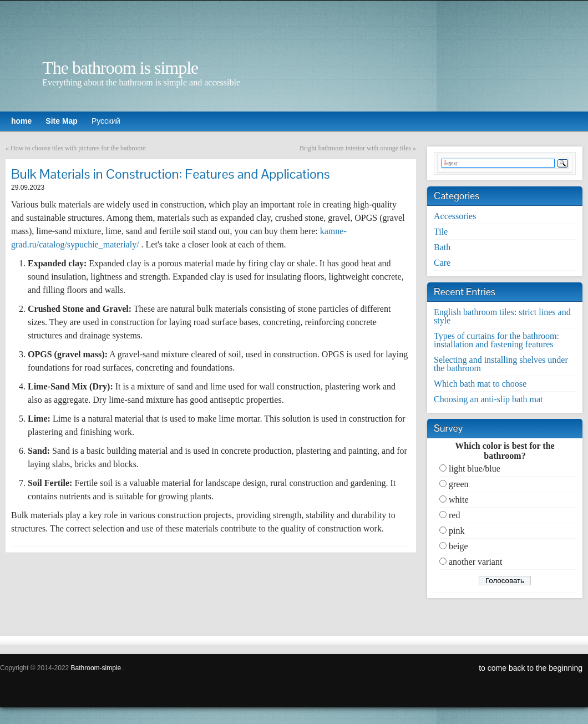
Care (442, 263)
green (459, 484)
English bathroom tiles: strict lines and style (502, 316)
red (454, 515)
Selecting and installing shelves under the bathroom (501, 364)
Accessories (455, 216)
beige (458, 546)
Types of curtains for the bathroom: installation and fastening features (496, 340)
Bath (442, 247)
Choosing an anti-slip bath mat (488, 399)
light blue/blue (475, 469)
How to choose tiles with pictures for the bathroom (78, 148)
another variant (475, 562)
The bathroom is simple (120, 68)
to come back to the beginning (531, 668)
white (459, 500)
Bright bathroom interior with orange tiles (355, 148)
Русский (106, 121)
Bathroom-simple (96, 668)
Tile (441, 232)
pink (457, 531)
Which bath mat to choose (480, 384)
